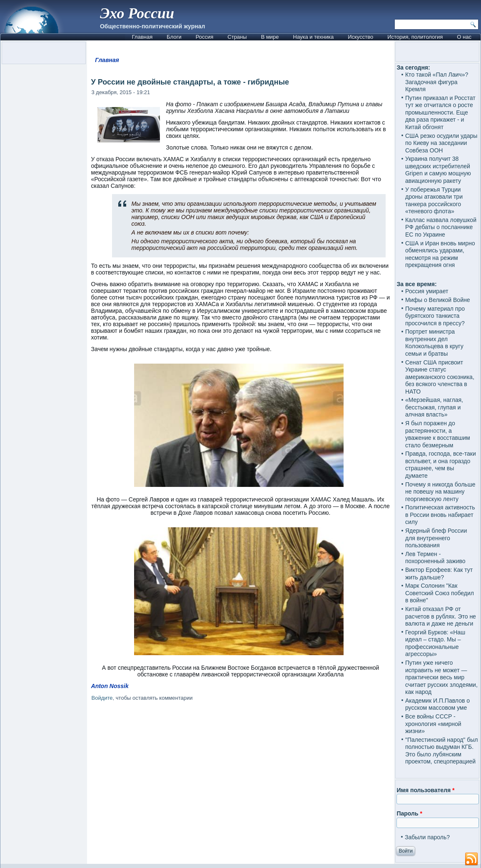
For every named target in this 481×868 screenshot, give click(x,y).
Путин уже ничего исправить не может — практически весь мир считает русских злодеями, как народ (441, 677)
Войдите (102, 698)
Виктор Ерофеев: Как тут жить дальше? (439, 574)
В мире (270, 37)
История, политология (415, 37)
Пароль (409, 813)
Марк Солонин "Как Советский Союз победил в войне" (440, 593)
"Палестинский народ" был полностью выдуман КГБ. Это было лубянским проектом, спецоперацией (441, 751)
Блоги (174, 37)
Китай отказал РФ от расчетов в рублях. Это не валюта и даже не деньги (441, 616)
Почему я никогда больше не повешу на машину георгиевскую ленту (440, 492)
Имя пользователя (425, 790)
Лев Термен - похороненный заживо (435, 558)
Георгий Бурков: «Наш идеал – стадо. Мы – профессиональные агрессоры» (435, 643)
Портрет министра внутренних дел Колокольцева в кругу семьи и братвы (434, 343)
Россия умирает (427, 291)
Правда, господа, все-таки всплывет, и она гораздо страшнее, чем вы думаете (441, 465)
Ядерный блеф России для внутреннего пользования (436, 538)
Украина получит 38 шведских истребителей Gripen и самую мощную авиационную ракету (438, 170)
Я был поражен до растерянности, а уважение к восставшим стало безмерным (438, 434)
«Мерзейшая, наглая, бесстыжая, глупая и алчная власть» (434, 407)
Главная (142, 37)
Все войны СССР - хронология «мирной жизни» (433, 724)
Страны (237, 37)
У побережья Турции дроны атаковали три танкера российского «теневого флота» (434, 201)
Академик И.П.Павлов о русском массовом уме (437, 704)
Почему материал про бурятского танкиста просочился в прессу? (435, 316)
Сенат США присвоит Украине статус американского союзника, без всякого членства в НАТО (440, 377)
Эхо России (137, 13)
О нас (464, 37)
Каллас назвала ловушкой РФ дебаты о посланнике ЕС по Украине (441, 227)
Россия (205, 37)
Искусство (360, 37)
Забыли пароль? (427, 837)
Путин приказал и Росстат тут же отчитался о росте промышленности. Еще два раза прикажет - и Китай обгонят (440, 112)
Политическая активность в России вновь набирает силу (440, 515)
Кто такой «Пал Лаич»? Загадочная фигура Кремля (437, 82)
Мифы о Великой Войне (438, 300)
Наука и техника (314, 37)
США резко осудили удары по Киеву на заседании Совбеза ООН (441, 143)
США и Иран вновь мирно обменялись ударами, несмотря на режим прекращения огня (440, 254)
